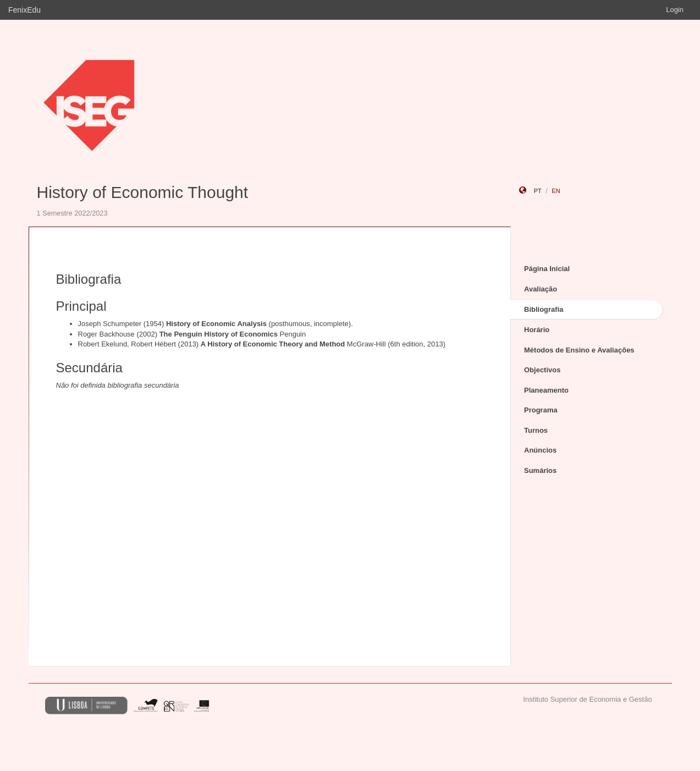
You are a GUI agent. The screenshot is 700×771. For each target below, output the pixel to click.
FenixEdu (24, 10)
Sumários (540, 470)
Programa (541, 410)
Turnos (536, 430)
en (556, 191)
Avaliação (541, 289)
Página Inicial (547, 269)
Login (675, 10)
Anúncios (540, 450)
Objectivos (542, 370)
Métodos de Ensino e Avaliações (579, 350)
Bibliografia (544, 309)
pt (538, 191)
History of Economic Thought (143, 192)
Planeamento (546, 390)
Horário (537, 330)
